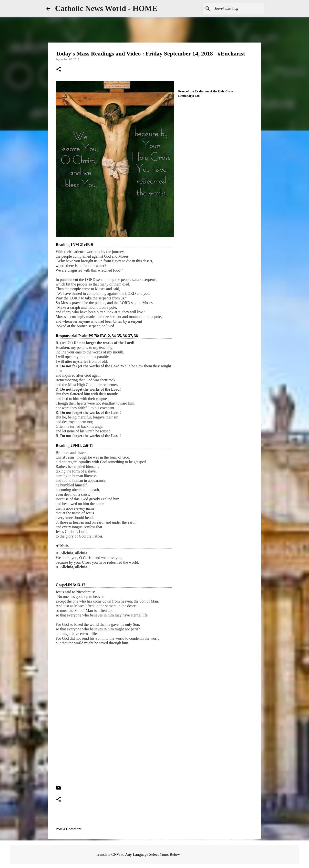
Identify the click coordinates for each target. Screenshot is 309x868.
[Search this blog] (238, 9)
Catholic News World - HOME (106, 8)
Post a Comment (69, 829)
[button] (59, 70)
